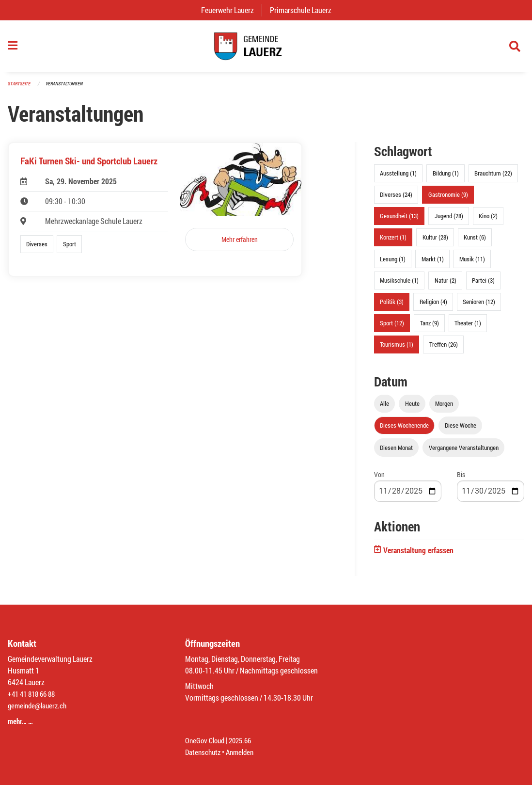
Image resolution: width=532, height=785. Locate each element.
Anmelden (243, 752)
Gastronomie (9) (448, 199)
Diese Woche (461, 430)
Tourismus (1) (397, 349)
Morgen (444, 408)
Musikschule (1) (399, 285)
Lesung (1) (393, 263)
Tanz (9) (430, 328)
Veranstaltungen (68, 88)
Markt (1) (433, 263)
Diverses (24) (396, 199)
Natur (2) (446, 285)
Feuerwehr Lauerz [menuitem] (231, 10)
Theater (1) (468, 328)
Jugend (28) (449, 221)
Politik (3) (392, 306)
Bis (461, 479)
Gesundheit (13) (399, 221)
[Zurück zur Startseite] (266, 48)
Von (379, 479)
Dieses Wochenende (404, 430)
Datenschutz (204, 752)
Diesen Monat (396, 452)
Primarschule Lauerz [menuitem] (305, 10)
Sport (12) (392, 328)
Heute (412, 408)
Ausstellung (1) (398, 178)
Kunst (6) (475, 242)
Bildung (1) (446, 178)
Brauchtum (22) (493, 178)
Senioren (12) (479, 306)
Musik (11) (472, 263)
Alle (384, 408)
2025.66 (244, 740)
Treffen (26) (444, 349)
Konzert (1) (393, 242)
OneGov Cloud (206, 740)
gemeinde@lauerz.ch (39, 705)
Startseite (20, 88)
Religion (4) (433, 306)
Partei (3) (483, 285)
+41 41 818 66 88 (34, 694)
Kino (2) (488, 221)
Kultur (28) (435, 242)
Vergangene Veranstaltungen (464, 452)
